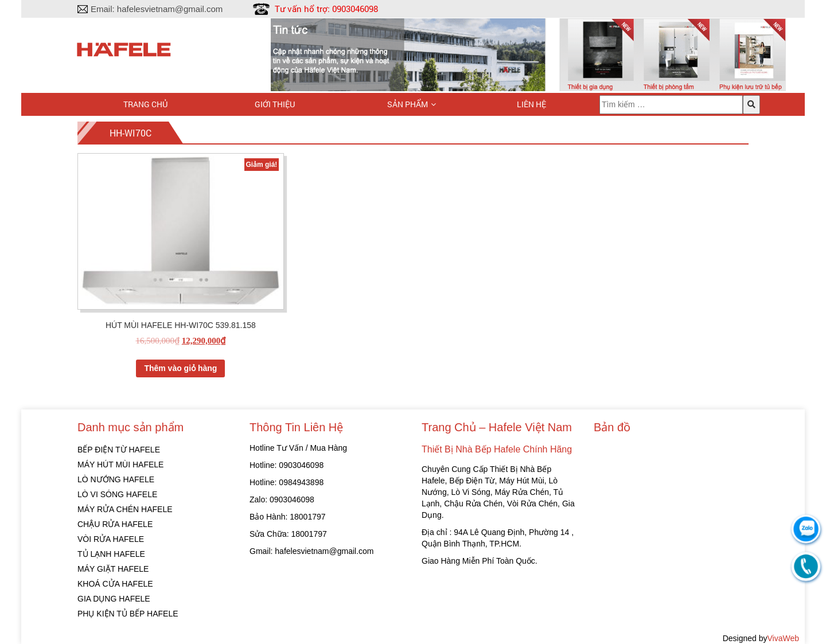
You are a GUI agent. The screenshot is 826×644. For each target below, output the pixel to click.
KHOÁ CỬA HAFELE (115, 584)
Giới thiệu (275, 104)
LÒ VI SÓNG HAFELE (117, 494)
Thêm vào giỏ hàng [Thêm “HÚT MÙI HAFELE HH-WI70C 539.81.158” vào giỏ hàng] (180, 368)
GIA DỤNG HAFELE (114, 599)
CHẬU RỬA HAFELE (115, 524)
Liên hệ (531, 104)
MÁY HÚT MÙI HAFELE (120, 465)
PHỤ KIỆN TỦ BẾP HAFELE (128, 614)
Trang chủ (145, 104)
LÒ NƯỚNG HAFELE (116, 479)
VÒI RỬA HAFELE (111, 539)
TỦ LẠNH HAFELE (111, 554)
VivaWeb (783, 638)
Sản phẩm (408, 104)
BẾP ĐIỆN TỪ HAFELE (119, 450)
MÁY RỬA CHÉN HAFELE (125, 509)
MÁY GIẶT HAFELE (113, 569)
